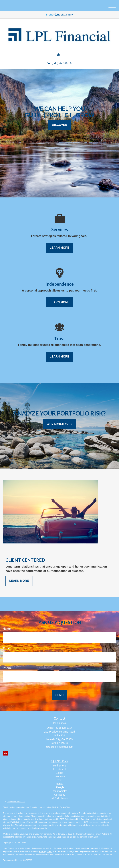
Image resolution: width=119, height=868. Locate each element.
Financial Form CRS (16, 802)
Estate (59, 773)
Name (7, 629)
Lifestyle (59, 787)
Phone (7, 668)
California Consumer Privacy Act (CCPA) (94, 834)
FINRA (42, 851)
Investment (59, 769)
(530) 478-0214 (59, 63)
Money (59, 784)
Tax (59, 780)
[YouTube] (59, 55)
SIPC (49, 851)
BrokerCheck (66, 807)
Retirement (59, 766)
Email (7, 648)
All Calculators (59, 798)
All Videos (59, 795)
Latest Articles (59, 791)
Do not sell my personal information (82, 837)
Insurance (59, 776)
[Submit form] (59, 695)
